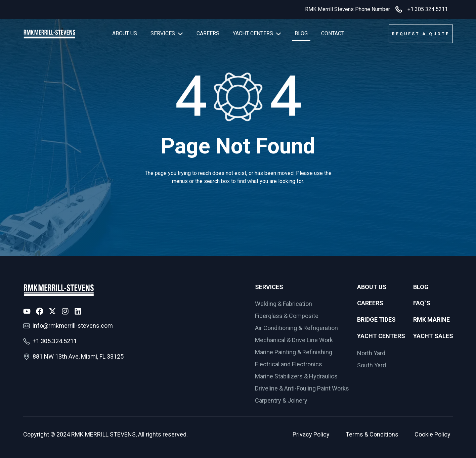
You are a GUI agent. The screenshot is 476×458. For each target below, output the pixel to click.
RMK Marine (431, 319)
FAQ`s (422, 303)
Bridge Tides (376, 319)
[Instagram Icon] (65, 311)
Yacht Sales (433, 336)
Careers (370, 303)
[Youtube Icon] (27, 311)
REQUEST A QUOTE (421, 34)
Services (269, 287)
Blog (421, 287)
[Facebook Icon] (40, 311)
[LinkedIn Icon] (78, 311)
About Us (372, 287)
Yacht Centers (381, 336)
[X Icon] (52, 311)
